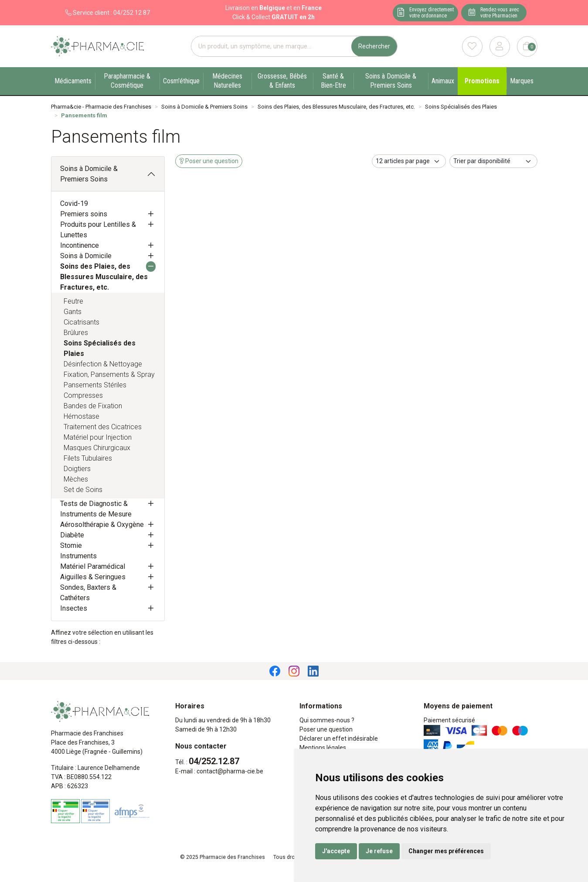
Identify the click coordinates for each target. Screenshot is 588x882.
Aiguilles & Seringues (93, 577)
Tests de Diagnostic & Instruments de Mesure (96, 509)
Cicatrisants (82, 322)
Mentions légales (323, 748)
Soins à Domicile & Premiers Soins (89, 174)
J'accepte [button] (336, 851)
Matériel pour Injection (98, 437)
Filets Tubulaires (88, 458)
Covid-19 (74, 203)
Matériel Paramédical (93, 566)
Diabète (72, 535)
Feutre (73, 301)
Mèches (76, 479)
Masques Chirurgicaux (97, 448)
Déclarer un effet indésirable (339, 738)
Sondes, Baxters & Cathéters (88, 593)
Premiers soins (84, 214)
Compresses (83, 395)
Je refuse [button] (379, 851)
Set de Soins (83, 490)
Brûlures (76, 333)
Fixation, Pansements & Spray (109, 374)
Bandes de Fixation (93, 406)
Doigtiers (77, 469)
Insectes (74, 608)
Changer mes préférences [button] (446, 851)
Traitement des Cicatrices (103, 427)
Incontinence (80, 245)
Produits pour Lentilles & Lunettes (98, 230)
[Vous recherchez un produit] (272, 46)
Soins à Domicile (86, 256)
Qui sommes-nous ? (327, 720)
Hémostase (82, 416)
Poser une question (326, 729)
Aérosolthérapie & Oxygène (102, 525)
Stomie (71, 545)
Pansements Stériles (95, 385)
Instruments (78, 556)
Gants (73, 312)
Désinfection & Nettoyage (103, 364)
